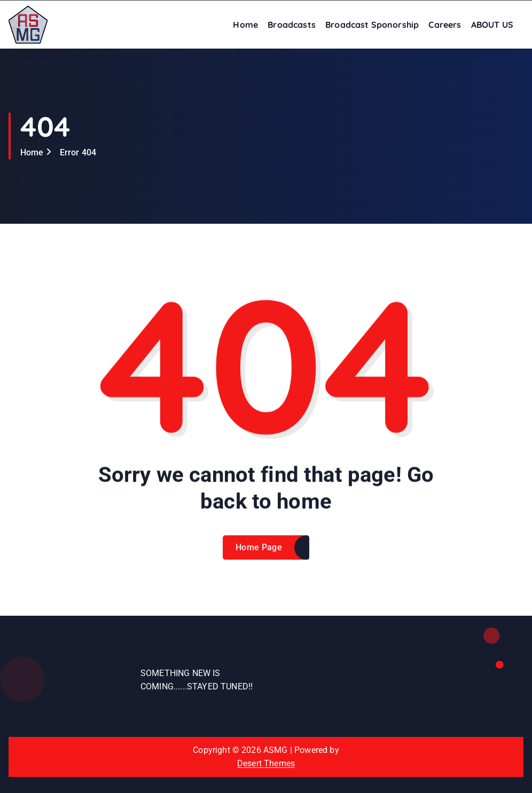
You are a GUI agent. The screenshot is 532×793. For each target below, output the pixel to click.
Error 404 (78, 152)
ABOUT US (492, 25)
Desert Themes (266, 763)
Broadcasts (292, 25)
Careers (445, 25)
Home (245, 25)
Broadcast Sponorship (372, 25)
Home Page (259, 555)
